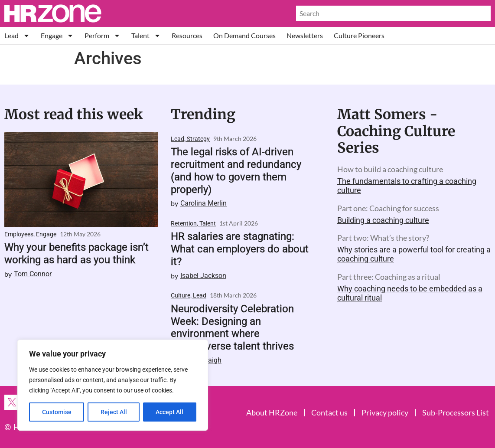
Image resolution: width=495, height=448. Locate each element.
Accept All (170, 412)
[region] (113, 385)
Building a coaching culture (383, 220)
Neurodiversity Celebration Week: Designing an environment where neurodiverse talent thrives (232, 327)
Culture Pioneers (359, 35)
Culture (181, 295)
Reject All (114, 412)
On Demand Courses (244, 35)
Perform (103, 35)
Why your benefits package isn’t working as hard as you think (77, 253)
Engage (57, 35)
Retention (184, 223)
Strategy (198, 139)
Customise (57, 412)
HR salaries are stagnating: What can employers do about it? (240, 249)
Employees (19, 234)
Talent (146, 35)
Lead (17, 35)
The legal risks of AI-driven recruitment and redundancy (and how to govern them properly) (236, 170)
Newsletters (305, 35)
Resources (187, 35)
